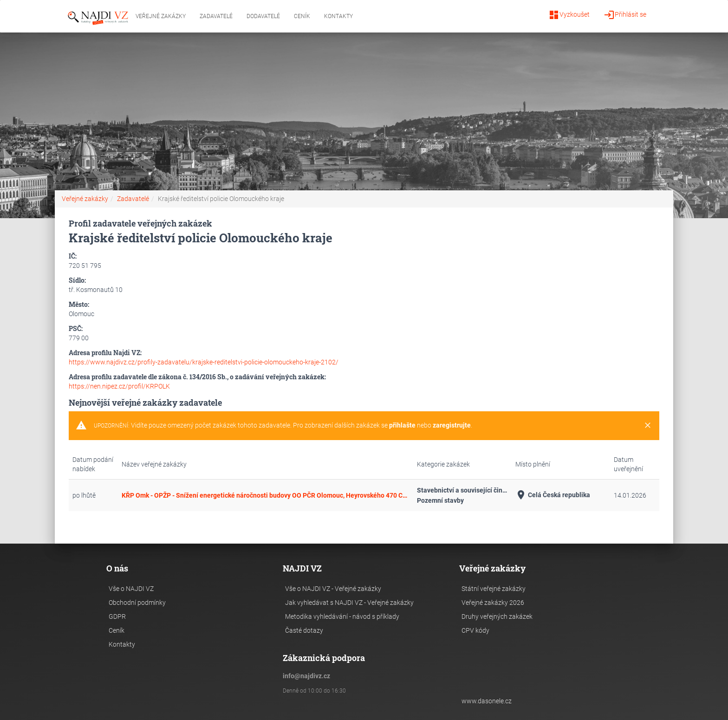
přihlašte (402, 425)
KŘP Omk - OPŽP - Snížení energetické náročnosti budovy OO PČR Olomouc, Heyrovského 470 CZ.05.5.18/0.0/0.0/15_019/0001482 (266, 495)
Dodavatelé (263, 16)
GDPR (117, 616)
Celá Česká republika (553, 495)
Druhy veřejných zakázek (497, 616)
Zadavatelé (216, 16)
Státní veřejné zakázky (494, 589)
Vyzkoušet (569, 15)
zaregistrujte (452, 425)
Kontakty (338, 16)
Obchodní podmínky (137, 603)
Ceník (302, 16)
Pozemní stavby (440, 500)
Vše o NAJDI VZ (131, 589)
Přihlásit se (625, 15)
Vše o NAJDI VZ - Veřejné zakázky (333, 589)
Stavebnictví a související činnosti (462, 490)
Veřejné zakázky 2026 (493, 603)
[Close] (648, 426)
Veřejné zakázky (161, 16)
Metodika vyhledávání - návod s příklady (342, 616)
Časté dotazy (304, 630)
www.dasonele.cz (487, 701)
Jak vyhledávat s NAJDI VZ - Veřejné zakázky (349, 603)
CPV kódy (475, 630)
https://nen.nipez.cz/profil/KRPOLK (119, 386)
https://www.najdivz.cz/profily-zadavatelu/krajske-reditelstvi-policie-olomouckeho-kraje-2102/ (204, 362)
